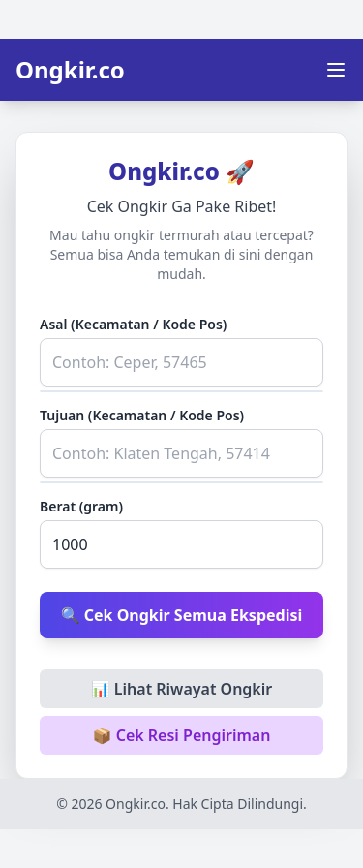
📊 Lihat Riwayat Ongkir (182, 689)
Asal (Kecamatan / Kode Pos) (133, 324)
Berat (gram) (81, 506)
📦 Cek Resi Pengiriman (182, 735)
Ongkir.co (70, 70)
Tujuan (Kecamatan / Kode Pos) (142, 415)
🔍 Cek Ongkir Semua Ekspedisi (182, 615)
